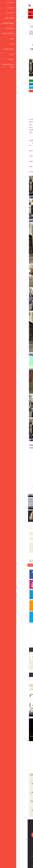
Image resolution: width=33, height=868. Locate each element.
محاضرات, (28, 448)
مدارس (6, 854)
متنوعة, (9, 448)
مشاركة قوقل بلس (17, 91)
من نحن (22, 866)
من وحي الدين (8, 17)
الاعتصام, (28, 450)
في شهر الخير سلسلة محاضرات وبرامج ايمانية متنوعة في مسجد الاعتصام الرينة (17, 28)
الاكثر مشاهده (19, 771)
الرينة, (23, 450)
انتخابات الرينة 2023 (15, 854)
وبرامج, (21, 448)
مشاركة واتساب (17, 81)
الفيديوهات (7, 857)
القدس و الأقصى (8, 14)
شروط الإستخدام (8, 866)
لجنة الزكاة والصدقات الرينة (17, 859)
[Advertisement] (18, 105)
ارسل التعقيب (5, 565)
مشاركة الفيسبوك (16, 84)
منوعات (13, 857)
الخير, (9, 445)
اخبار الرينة (8, 10)
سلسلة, (4, 445)
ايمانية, (16, 448)
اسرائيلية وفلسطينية (25, 17)
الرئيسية (28, 24)
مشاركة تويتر (17, 88)
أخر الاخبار (28, 771)
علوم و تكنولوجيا (22, 857)
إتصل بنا (16, 866)
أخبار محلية (25, 10)
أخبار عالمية (25, 14)
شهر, (14, 445)
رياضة (29, 857)
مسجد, (4, 448)
